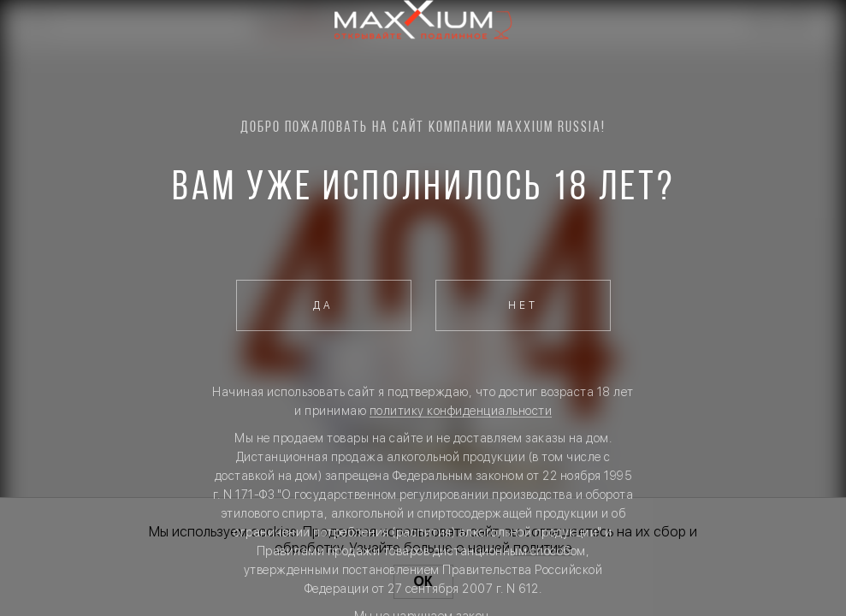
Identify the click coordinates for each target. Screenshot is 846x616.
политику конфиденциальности (461, 411)
